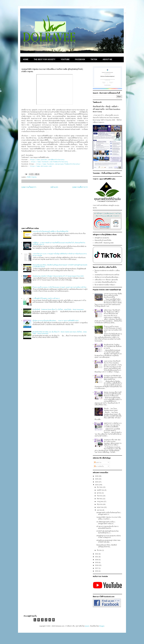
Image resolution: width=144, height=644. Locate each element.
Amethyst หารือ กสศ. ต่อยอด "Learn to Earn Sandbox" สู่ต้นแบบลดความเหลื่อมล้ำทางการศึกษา (113, 442)
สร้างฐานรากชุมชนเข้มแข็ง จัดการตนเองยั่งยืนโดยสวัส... (107, 527)
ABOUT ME (107, 59)
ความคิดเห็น (99, 466)
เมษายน (100, 510)
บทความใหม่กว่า (29, 187)
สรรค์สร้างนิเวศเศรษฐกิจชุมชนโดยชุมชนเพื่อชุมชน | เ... (107, 532)
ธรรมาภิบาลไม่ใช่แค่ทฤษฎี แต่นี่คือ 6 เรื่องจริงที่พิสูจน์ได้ (50, 231)
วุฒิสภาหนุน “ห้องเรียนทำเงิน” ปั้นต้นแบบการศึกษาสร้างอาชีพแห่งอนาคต (112, 312)
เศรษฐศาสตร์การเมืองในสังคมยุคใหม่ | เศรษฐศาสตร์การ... (109, 513)
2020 (97, 560)
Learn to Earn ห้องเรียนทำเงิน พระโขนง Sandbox (112, 362)
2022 (97, 554)
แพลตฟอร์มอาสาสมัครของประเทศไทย (107, 275)
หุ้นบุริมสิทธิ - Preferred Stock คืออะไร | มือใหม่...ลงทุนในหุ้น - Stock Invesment (58, 309)
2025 (97, 479)
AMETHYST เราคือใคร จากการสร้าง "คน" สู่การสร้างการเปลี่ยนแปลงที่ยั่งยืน (113, 425)
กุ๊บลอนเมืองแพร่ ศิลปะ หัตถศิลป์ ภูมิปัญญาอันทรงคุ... (106, 546)
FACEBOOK (80, 59)
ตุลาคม (99, 493)
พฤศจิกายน (101, 490)
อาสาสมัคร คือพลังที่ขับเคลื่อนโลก (106, 282)
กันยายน (100, 496)
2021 (97, 557)
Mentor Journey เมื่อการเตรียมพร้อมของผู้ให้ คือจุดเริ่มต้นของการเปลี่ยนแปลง (113, 394)
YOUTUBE (65, 59)
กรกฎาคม (100, 501)
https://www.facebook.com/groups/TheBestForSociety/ (58, 164)
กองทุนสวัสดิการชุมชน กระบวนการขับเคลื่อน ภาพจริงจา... (109, 518)
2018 (97, 565)
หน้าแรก (54, 187)
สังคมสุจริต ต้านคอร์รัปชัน (103, 240)
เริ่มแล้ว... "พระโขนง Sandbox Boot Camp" (111, 409)
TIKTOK (94, 59)
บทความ (98, 462)
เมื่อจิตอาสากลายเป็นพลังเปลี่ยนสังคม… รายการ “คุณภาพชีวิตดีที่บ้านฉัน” (56, 321)
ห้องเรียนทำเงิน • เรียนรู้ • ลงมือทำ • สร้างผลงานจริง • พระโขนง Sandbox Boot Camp (107, 109)
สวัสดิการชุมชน (32, 177)
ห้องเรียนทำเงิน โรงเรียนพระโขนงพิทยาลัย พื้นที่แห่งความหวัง (113, 346)
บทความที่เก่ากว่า (80, 187)
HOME (26, 59)
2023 (97, 485)
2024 (97, 482)
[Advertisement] (55, 208)
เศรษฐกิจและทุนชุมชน (102, 238)
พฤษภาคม (100, 507)
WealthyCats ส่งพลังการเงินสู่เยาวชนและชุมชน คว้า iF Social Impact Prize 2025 (58, 276)
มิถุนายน (100, 504)
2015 (97, 571)
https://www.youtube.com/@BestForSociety (47, 160)
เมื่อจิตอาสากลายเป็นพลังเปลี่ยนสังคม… (107, 277)
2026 (97, 476)
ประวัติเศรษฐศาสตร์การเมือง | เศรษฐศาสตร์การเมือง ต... (106, 523)
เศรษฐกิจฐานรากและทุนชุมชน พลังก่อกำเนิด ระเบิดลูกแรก (109, 537)
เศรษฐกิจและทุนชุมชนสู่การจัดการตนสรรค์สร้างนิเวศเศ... (108, 541)
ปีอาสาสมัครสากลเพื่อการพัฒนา (105, 285)
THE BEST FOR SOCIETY (45, 59)
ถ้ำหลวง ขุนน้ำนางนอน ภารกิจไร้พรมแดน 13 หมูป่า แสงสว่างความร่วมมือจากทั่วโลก (59, 287)
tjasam (87, 626)
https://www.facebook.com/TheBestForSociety (49, 162)
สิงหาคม (100, 499)
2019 (97, 562)
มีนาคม (100, 550)
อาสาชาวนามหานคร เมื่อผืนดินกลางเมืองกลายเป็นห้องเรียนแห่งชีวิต (113, 295)
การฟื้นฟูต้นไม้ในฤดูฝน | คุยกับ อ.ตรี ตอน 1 (46, 298)
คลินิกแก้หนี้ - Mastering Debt (104, 243)
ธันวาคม (100, 487)
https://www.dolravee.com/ (41, 166)
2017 (97, 568)
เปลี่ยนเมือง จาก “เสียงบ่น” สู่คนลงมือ (106, 280)
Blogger (102, 626)
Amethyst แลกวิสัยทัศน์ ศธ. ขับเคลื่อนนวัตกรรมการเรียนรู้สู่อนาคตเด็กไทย (113, 377)
